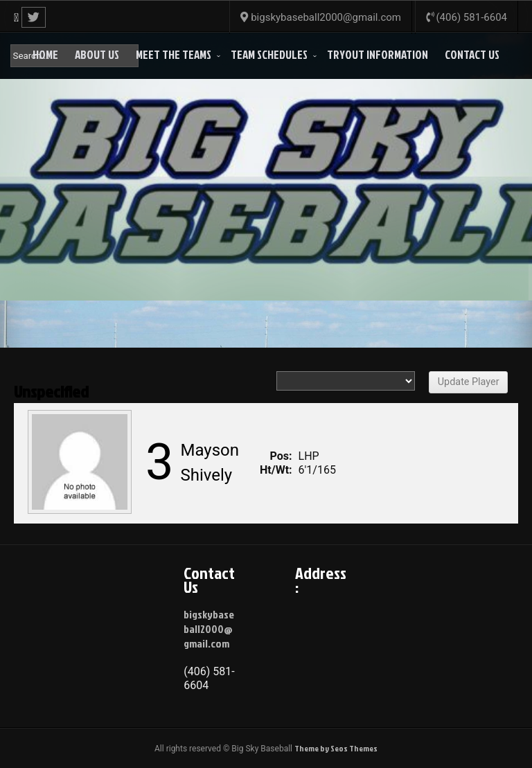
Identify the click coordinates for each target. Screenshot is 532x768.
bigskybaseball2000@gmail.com (209, 629)
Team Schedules (269, 54)
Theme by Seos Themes (336, 748)
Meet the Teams (174, 54)
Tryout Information (378, 54)
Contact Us (472, 54)
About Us (97, 54)
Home (45, 54)
